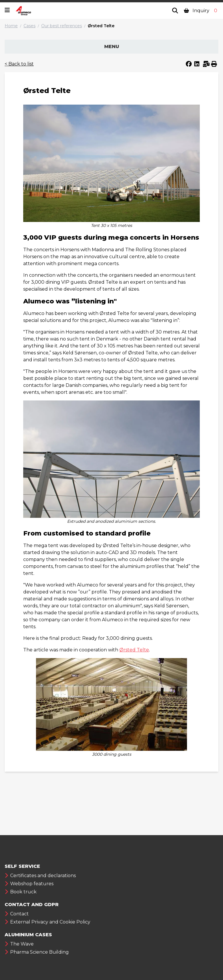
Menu (112, 47)
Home (11, 26)
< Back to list (19, 64)
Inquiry (201, 11)
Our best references (62, 26)
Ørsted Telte (101, 26)
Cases (29, 26)
